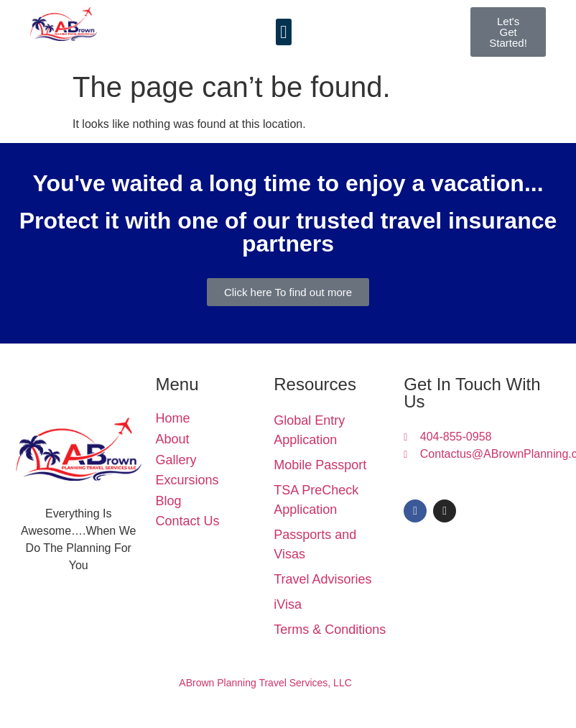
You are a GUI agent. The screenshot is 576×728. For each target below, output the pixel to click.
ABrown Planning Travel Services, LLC (265, 683)
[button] (284, 32)
